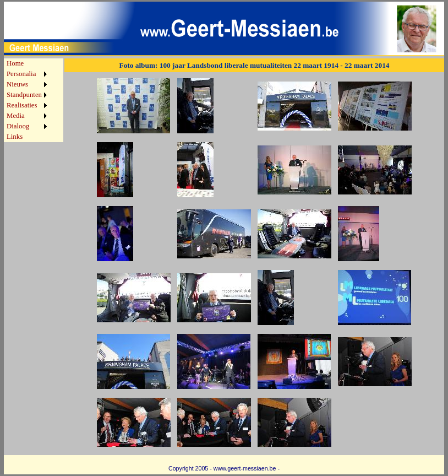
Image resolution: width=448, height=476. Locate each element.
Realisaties (22, 105)
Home (15, 63)
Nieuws (17, 84)
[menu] (27, 100)
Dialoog (18, 126)
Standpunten (24, 95)
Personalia (21, 74)
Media (16, 116)
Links (15, 137)
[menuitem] (27, 64)
